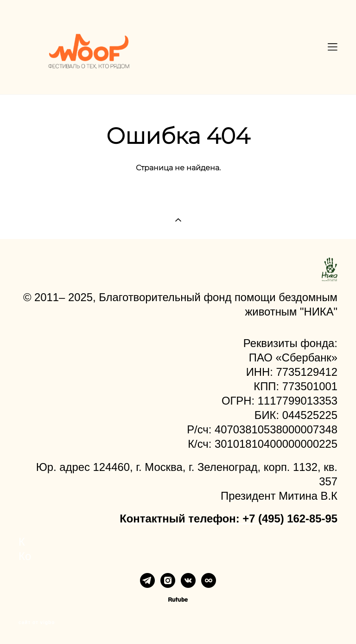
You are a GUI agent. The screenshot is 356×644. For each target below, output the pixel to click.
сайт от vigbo (37, 623)
